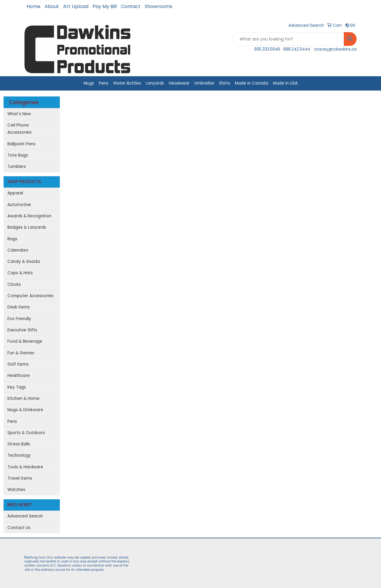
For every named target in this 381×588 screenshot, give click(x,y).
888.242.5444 (297, 49)
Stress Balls (19, 444)
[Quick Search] (288, 39)
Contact (131, 6)
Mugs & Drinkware (25, 410)
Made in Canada (252, 83)
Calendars (18, 250)
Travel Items (20, 478)
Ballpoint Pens (21, 144)
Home (33, 6)
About (52, 6)
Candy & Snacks (24, 262)
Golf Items (18, 364)
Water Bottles (127, 83)
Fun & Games (21, 353)
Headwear (179, 83)
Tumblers (17, 167)
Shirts (225, 83)
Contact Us (19, 528)
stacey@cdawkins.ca (335, 49)
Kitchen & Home (24, 399)
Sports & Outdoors (26, 433)
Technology (19, 455)
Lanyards (155, 83)
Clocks (14, 284)
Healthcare (19, 376)
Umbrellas (204, 83)
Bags (12, 239)
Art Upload (76, 6)
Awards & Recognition (29, 216)
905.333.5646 (267, 49)
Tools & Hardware (25, 467)
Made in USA (285, 83)
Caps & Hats (20, 273)
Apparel (15, 193)
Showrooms (159, 6)
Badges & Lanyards (27, 227)
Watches (16, 490)
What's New (19, 114)
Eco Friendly (19, 319)
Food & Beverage (25, 341)
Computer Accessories (31, 296)
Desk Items (19, 307)
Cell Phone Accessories (19, 129)
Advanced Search (25, 516)
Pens (104, 83)
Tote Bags (18, 155)
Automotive (19, 205)
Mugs (89, 83)
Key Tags (17, 387)
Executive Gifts (22, 330)
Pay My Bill (105, 6)
